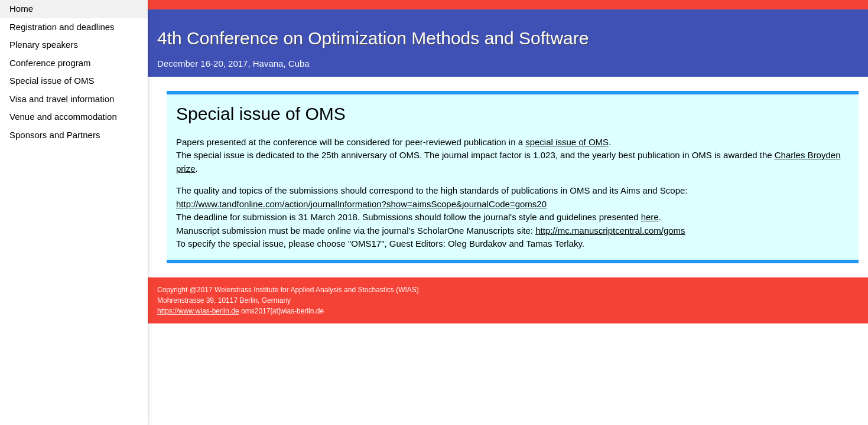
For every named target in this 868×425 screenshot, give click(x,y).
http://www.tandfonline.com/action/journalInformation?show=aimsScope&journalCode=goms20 (361, 204)
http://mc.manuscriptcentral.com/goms (610, 231)
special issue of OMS (567, 142)
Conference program (50, 63)
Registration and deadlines (62, 27)
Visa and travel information (62, 99)
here (650, 217)
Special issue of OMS (52, 81)
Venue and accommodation (63, 117)
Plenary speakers (44, 45)
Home (21, 9)
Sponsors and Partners (55, 135)
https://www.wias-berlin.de (198, 311)
